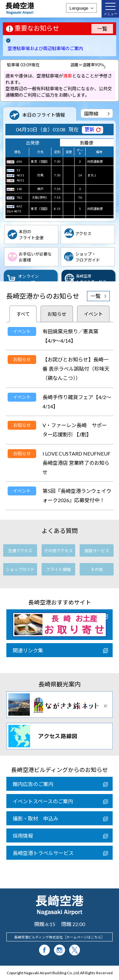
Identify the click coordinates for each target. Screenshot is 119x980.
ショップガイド (20, 569)
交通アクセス (20, 551)
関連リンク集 (28, 650)
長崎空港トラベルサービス (43, 853)
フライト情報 (58, 569)
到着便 (87, 143)
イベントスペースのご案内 (43, 801)
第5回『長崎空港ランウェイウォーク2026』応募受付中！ (77, 495)
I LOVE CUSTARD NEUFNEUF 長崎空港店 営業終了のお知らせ (76, 463)
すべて (23, 314)
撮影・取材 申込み (36, 818)
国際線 (91, 114)
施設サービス (97, 551)
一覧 (102, 29)
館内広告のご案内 (33, 784)
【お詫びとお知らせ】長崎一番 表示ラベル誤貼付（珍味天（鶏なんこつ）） (76, 369)
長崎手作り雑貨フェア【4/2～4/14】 (77, 402)
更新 (89, 129)
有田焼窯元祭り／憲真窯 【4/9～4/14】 (73, 336)
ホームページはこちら (84, 937)
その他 (97, 569)
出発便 (33, 143)
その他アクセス (58, 551)
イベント (93, 314)
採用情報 (23, 836)
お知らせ (57, 314)
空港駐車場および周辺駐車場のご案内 (45, 48)
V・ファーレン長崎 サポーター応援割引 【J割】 (75, 430)
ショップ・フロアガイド (88, 257)
